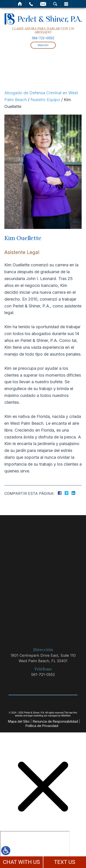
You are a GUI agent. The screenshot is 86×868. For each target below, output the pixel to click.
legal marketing (36, 716)
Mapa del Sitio (19, 721)
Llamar (31, 4)
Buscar (55, 4)
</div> (35, 849)
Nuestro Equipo (45, 100)
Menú (66, 4)
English (43, 45)
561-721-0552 (43, 38)
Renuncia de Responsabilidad (55, 721)
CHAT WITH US (21, 862)
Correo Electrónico (43, 4)
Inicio (20, 4)
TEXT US (65, 862)
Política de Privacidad (42, 726)
